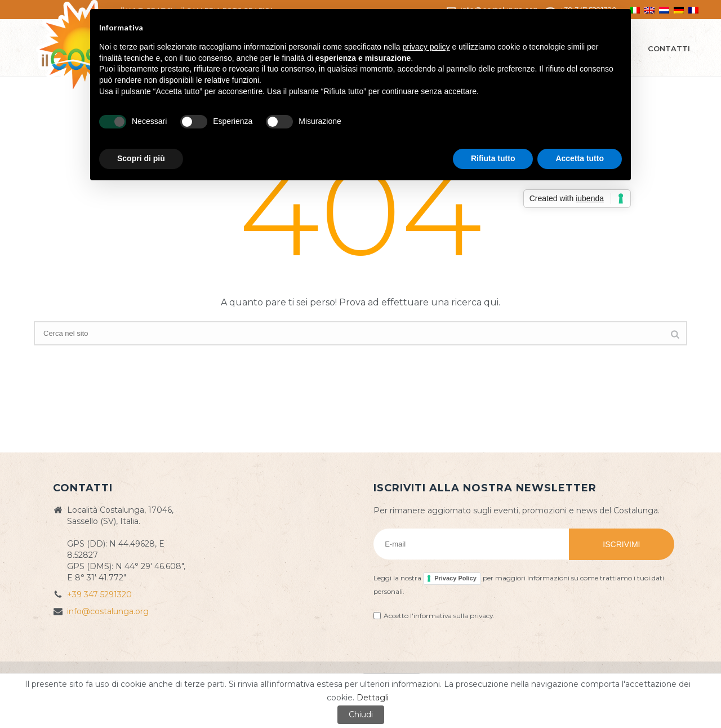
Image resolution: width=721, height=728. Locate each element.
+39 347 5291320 (99, 594)
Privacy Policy (455, 578)
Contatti (669, 48)
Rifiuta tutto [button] (493, 158)
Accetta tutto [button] (580, 158)
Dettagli (373, 698)
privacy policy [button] (426, 47)
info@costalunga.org (108, 611)
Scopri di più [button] (141, 158)
